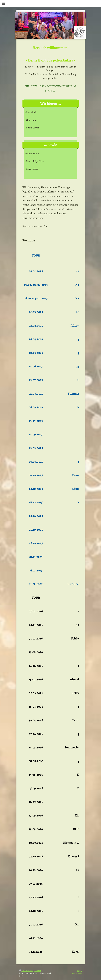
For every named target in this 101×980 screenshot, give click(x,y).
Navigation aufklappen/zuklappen (50, 4)
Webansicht (77, 973)
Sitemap (38, 971)
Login (80, 971)
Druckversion (26, 971)
